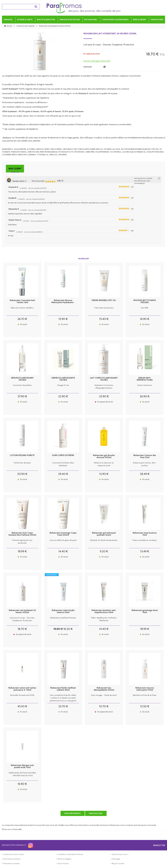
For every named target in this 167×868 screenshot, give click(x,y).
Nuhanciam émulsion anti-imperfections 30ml (104, 611)
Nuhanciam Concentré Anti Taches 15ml (22, 301)
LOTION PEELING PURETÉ (22, 455)
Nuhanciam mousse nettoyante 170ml (145, 689)
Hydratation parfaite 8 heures (63, 618)
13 (145, 551)
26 (22, 319)
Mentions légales (64, 859)
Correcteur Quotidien (22, 385)
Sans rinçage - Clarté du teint (104, 695)
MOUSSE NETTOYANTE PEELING (145, 301)
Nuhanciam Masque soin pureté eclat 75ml (22, 766)
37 (22, 396)
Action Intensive (145, 385)
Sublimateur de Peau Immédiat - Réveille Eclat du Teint (22, 774)
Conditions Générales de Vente (70, 854)
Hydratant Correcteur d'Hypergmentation (104, 387)
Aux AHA (145, 308)
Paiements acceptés (11, 863)
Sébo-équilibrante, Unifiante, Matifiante (104, 619)
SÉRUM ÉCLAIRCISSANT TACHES (22, 379)
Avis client (15, 169)
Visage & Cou (63, 385)
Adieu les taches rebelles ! (22, 308)
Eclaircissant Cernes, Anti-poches (145, 464)
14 (63, 551)
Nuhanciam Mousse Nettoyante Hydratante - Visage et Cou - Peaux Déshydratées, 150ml (63, 301)
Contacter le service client (14, 854)
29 (63, 474)
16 (145, 319)
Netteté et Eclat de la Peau (145, 695)
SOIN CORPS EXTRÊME (63, 455)
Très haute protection (104, 308)
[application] (160, 861)
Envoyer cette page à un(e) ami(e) (97, 61)
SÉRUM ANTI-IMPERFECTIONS (145, 379)
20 (22, 474)
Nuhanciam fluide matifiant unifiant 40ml (63, 689)
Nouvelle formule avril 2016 (22, 695)
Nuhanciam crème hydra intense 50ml (63, 611)
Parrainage (116, 859)
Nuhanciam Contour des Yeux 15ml (145, 456)
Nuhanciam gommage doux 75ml (145, 611)
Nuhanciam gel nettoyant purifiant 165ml (104, 534)
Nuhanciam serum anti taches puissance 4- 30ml (22, 689)
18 (22, 551)
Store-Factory (63, 863)
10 (104, 706)
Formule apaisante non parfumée (22, 542)
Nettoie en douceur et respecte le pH (104, 464)
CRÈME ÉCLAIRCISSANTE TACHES (63, 379)
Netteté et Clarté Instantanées (104, 540)
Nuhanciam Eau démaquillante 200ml (104, 689)
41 (22, 706)
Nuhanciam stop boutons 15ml (145, 534)
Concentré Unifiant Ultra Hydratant (63, 464)
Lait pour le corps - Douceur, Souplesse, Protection (22, 619)
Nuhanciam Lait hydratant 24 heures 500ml (110, 33)
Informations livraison (12, 859)
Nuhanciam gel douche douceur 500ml (104, 456)
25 (104, 396)
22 (63, 396)
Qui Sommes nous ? (120, 854)
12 (104, 474)
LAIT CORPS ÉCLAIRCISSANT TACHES (104, 379)
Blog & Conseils (118, 863)
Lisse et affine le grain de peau (63, 540)
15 (63, 319)
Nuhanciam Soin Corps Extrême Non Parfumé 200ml (22, 534)
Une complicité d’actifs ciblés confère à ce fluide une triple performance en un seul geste (63, 698)
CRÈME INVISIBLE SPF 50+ (104, 300)
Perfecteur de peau (22, 463)
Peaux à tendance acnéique (145, 540)
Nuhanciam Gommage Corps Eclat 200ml (63, 534)
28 (145, 474)
